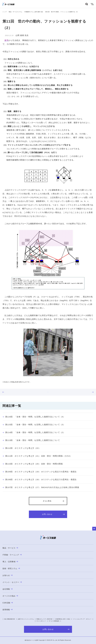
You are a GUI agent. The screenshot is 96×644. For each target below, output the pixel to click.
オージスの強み (10, 596)
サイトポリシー (41, 621)
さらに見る (47, 501)
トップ (4, 12)
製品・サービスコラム (15, 12)
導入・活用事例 (10, 562)
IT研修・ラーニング (12, 555)
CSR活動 (8, 603)
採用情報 (7, 610)
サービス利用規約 (54, 621)
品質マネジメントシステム (26, 619)
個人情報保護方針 (10, 619)
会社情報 (7, 589)
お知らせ (7, 575)
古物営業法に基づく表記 (63, 619)
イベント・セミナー (12, 582)
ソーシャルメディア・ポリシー (82, 619)
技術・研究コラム (11, 568)
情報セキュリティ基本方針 (45, 619)
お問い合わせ (53, 514)
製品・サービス (10, 548)
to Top (94, 529)
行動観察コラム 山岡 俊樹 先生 (34, 12)
